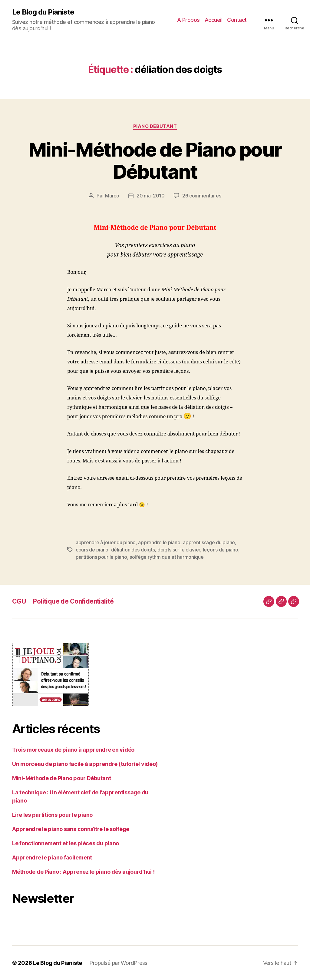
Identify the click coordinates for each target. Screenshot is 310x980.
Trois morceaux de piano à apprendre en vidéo (73, 750)
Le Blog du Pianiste (43, 12)
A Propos (188, 20)
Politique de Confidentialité (73, 601)
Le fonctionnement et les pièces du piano (66, 843)
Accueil (214, 20)
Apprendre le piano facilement (52, 857)
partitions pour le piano (101, 557)
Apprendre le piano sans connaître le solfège (71, 829)
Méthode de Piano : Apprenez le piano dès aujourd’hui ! (83, 872)
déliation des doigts (133, 550)
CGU (19, 601)
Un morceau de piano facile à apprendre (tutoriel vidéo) (85, 764)
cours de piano (92, 550)
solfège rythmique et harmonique (167, 557)
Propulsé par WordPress (118, 963)
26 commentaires (202, 196)
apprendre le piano (159, 542)
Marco (112, 196)
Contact (237, 20)
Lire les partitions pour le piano (52, 815)
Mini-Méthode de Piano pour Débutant (155, 161)
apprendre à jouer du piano (106, 542)
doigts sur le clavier (179, 550)
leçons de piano (221, 550)
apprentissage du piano (209, 542)
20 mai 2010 (151, 196)
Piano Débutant (155, 126)
